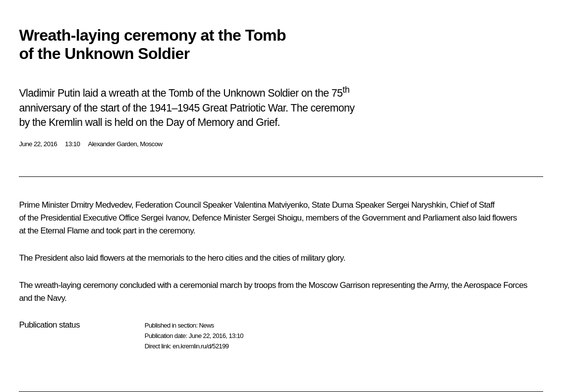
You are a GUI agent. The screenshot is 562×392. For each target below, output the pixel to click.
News (206, 325)
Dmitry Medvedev (101, 205)
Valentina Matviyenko (271, 205)
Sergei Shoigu (277, 218)
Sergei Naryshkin (416, 205)
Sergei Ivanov (164, 218)
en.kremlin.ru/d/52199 (200, 346)
